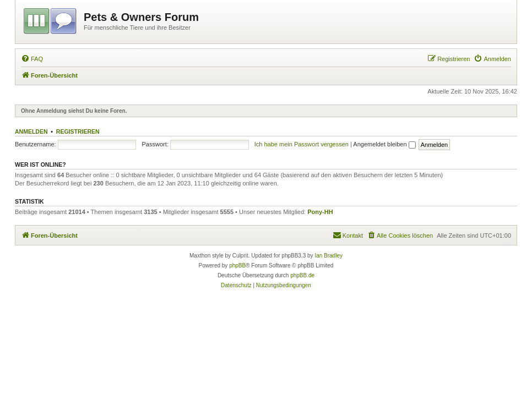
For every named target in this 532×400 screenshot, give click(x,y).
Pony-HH (320, 212)
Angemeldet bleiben (384, 144)
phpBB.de (302, 275)
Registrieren (78, 131)
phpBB (237, 265)
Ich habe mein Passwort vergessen (302, 144)
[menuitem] (32, 59)
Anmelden (31, 131)
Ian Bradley (329, 256)
